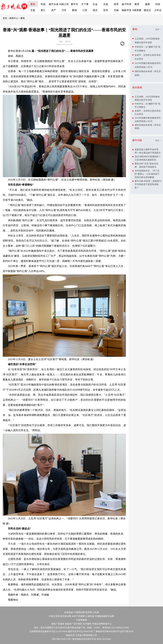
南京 (95, 10)
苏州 (106, 10)
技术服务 (87, 624)
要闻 (33, 4)
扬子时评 (127, 4)
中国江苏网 (54, 616)
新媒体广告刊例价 (74, 624)
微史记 (147, 10)
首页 (5, 18)
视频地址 (13, 600)
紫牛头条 (54, 4)
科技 (158, 4)
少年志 (158, 10)
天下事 (85, 4)
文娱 (106, 4)
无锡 (116, 10)
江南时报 (90, 616)
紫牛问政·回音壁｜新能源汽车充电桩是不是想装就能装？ (148, 184)
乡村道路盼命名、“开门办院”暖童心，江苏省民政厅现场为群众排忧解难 (147, 174)
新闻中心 (14, 18)
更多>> (158, 29)
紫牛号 (74, 4)
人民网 (96, 612)
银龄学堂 (127, 10)
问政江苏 (64, 4)
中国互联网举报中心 (102, 624)
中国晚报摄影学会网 (104, 616)
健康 (147, 4)
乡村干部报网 (78, 616)
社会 (95, 4)
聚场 (74, 10)
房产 (54, 10)
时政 (43, 4)
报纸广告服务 (58, 624)
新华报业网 (66, 616)
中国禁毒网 (81, 620)
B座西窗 (137, 10)
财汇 (43, 10)
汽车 (64, 10)
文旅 (33, 10)
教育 (137, 4)
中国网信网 (79, 612)
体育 (116, 4)
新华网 (89, 612)
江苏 (85, 10)
